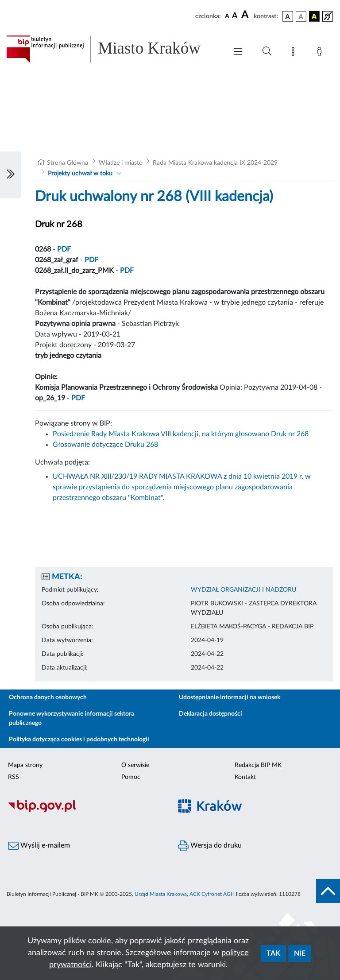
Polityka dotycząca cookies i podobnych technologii (79, 740)
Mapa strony (25, 765)
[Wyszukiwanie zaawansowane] (267, 51)
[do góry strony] (328, 891)
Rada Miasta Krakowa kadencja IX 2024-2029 (215, 163)
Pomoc (131, 777)
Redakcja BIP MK (258, 765)
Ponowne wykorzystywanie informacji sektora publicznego (71, 719)
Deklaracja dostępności (211, 714)
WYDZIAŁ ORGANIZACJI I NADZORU (243, 590)
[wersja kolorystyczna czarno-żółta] (314, 16)
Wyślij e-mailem (39, 846)
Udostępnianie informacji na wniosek (230, 697)
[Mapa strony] (295, 53)
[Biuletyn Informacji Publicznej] (85, 811)
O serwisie (135, 765)
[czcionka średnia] (235, 16)
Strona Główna (68, 163)
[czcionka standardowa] (227, 16)
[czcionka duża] (246, 15)
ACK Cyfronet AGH (212, 894)
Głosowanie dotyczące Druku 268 (105, 445)
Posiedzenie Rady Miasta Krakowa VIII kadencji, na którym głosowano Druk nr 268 (181, 434)
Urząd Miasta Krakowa (161, 894)
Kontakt (245, 777)
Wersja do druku (210, 846)
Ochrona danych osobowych (48, 697)
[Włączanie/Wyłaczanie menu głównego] (238, 52)
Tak (273, 953)
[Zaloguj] (321, 53)
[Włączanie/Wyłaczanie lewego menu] (11, 175)
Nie (300, 953)
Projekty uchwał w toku (80, 174)
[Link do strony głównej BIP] (112, 49)
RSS (14, 777)
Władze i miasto (121, 163)
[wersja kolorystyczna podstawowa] (288, 16)
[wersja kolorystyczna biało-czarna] (301, 16)
